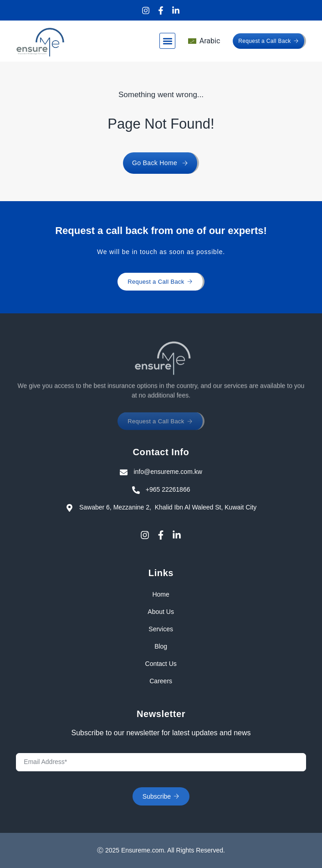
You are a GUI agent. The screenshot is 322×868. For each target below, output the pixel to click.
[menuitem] (204, 41)
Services (161, 629)
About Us (161, 612)
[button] (167, 41)
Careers (161, 681)
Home (161, 594)
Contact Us (161, 664)
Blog (161, 646)
